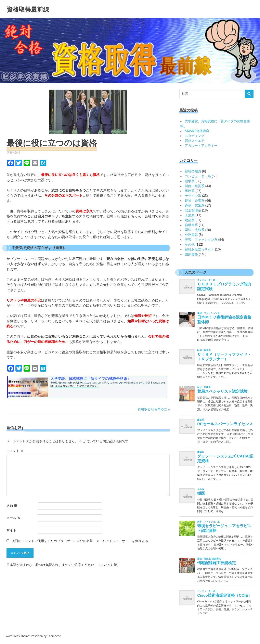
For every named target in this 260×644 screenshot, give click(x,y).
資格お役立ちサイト (199, 249)
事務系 (190, 191)
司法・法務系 (195, 230)
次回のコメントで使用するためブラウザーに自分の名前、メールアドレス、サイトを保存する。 (81, 541)
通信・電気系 (195, 205)
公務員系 (191, 235)
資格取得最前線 (34, 9)
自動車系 (191, 225)
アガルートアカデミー (201, 146)
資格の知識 (14, 152)
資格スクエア (195, 141)
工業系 (190, 215)
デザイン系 (193, 196)
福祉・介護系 (195, 201)
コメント (15, 451)
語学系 (190, 181)
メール (13, 518)
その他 (190, 244)
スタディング (195, 136)
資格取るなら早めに (152, 409)
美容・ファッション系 (201, 240)
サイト (11, 530)
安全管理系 (193, 210)
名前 (12, 506)
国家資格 (191, 254)
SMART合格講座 (197, 131)
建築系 (190, 220)
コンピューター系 (198, 176)
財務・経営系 (195, 186)
